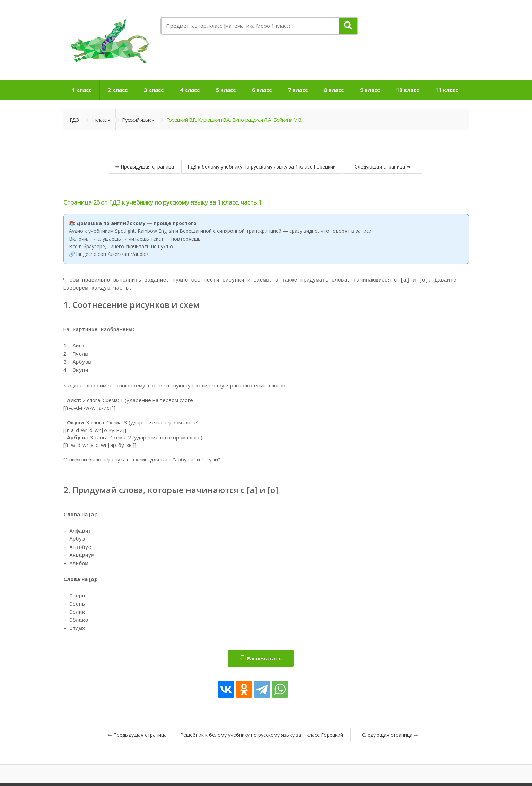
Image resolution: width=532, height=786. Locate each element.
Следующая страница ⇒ (383, 167)
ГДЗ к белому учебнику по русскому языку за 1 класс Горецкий (262, 167)
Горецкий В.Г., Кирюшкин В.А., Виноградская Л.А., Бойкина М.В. (234, 120)
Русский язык (136, 120)
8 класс (334, 90)
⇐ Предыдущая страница (145, 167)
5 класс (226, 90)
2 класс (118, 90)
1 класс (82, 90)
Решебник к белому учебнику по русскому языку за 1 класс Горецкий (262, 715)
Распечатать (261, 639)
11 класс (447, 90)
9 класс (370, 90)
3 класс (154, 90)
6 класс (262, 90)
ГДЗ (74, 120)
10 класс (408, 90)
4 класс (190, 90)
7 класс (298, 90)
